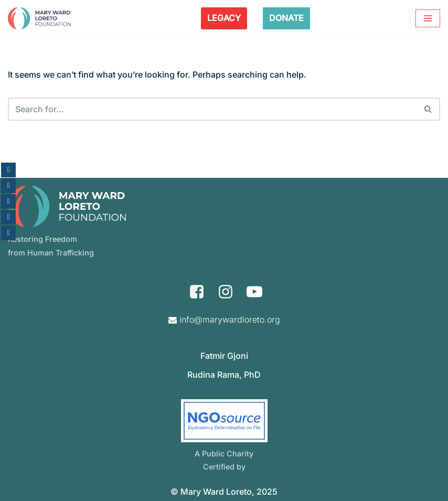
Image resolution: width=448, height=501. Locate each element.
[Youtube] (254, 292)
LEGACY (224, 18)
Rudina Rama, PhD (224, 375)
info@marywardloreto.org (230, 319)
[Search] (212, 109)
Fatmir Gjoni (224, 356)
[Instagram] (226, 292)
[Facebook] (197, 292)
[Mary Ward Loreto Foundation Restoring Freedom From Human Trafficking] (39, 18)
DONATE (286, 18)
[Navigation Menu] (428, 18)
